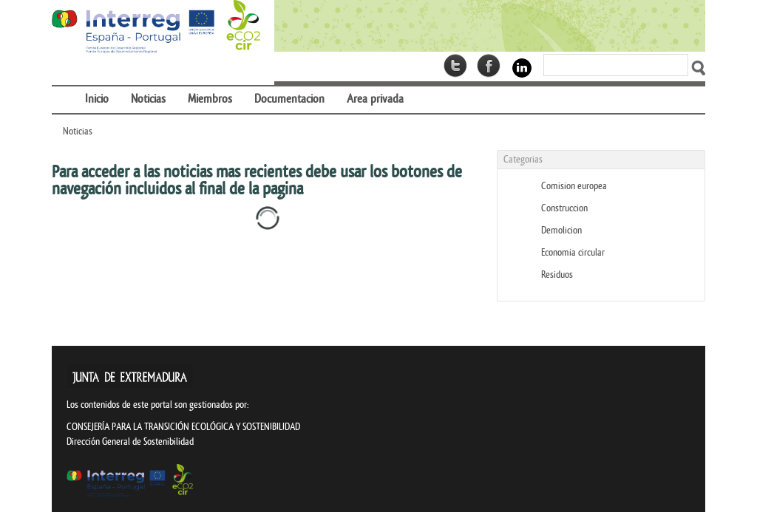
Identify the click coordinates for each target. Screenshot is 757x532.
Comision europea (574, 186)
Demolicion (561, 230)
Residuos (557, 274)
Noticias (78, 131)
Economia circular (573, 252)
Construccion (564, 208)
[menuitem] (63, 90)
